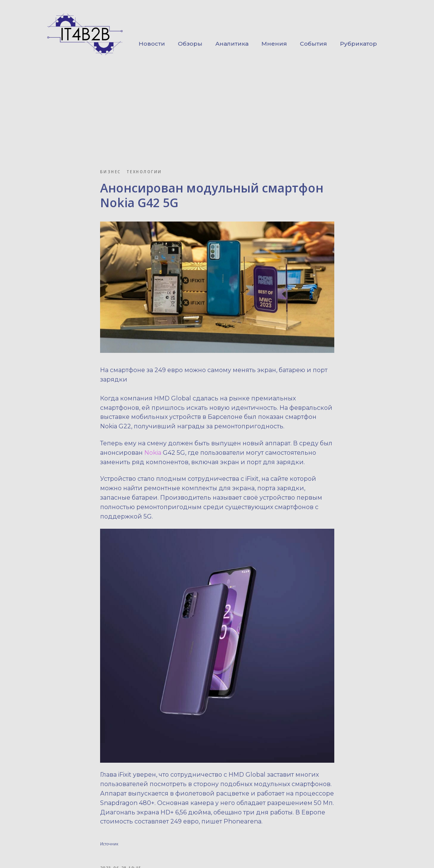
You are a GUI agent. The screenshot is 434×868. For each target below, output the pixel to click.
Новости (152, 44)
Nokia (154, 453)
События (314, 44)
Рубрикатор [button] (358, 44)
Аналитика (232, 44)
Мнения (274, 44)
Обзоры (190, 44)
